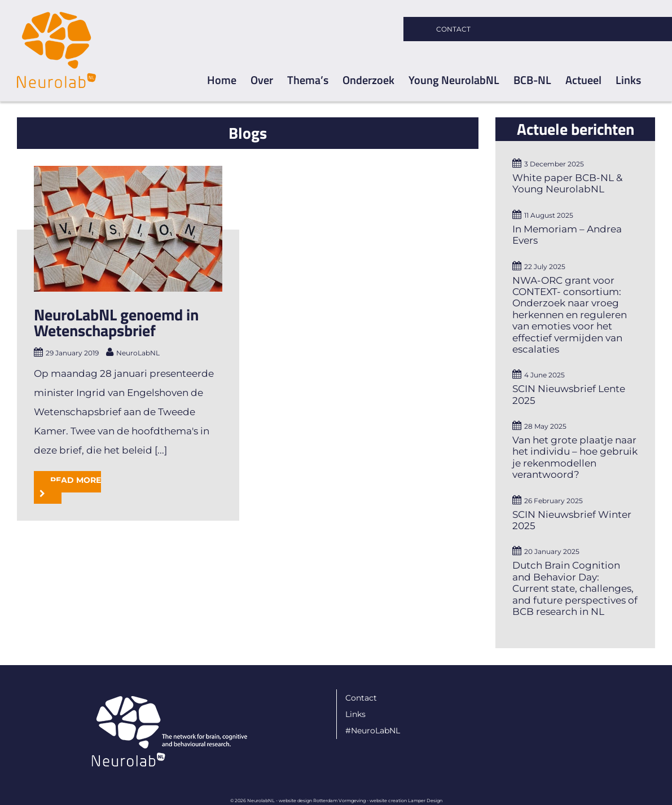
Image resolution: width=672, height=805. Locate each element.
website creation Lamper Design (406, 800)
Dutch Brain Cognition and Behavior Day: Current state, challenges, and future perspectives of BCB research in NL (575, 588)
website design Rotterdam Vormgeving (322, 800)
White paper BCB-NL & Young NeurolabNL (567, 183)
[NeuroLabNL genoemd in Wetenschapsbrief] (128, 229)
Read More (76, 480)
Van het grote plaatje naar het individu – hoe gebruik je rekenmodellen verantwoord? (575, 457)
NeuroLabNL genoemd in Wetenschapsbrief (116, 322)
